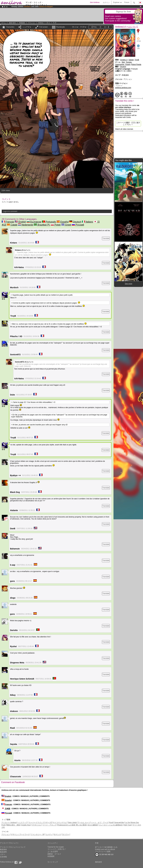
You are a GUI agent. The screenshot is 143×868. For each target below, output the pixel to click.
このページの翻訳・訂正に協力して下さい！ (128, 124)
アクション (32, 23)
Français (8, 222)
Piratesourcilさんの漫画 (66, 825)
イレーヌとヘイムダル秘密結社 (111, 825)
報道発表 (3, 850)
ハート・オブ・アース (100, 823)
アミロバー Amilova (9, 823)
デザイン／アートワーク (20, 834)
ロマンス (57, 834)
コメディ (49, 834)
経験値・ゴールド (54, 854)
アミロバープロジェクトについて (13, 847)
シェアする (27, 27)
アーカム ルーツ (84, 823)
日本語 (6, 809)
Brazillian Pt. (42, 225)
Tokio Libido (72, 823)
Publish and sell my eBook (105, 849)
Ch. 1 (48, 23)
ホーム (4, 23)
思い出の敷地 (81, 825)
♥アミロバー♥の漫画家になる (106, 847)
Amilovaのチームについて (127, 27)
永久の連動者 (93, 825)
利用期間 (51, 856)
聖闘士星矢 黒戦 (13, 825)
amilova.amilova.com (123, 88)
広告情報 (3, 857)
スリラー (66, 834)
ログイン (106, 3)
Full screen (44, 27)
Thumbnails (60, 27)
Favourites (10, 27)
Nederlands (26, 225)
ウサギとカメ (36, 825)
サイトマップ (53, 862)
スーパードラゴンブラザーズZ (40, 823)
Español (63, 222)
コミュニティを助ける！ (57, 849)
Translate (106, 238)
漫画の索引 (12, 23)
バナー (3, 854)
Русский (78, 225)
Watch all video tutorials (124, 129)
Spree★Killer (119, 823)
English (20, 222)
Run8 (111, 823)
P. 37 (55, 23)
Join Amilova (95, 2)
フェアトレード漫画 (103, 852)
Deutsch (75, 222)
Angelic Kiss (26, 825)
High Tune (128, 825)
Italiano (88, 222)
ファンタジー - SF (38, 834)
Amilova (41, 23)
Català (12, 225)
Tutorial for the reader (56, 847)
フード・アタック (50, 825)
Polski (56, 225)
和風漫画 (22, 23)
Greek (66, 225)
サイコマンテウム (60, 823)
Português (49, 222)
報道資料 (3, 852)
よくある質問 (53, 852)
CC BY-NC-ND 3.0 (104, 855)
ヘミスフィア (23, 823)
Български (34, 222)
